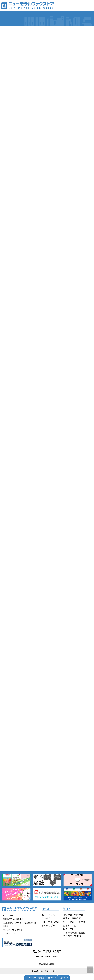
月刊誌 (45, 909)
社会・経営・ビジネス (74, 922)
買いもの (52, 978)
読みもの (64, 978)
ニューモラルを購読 (35, 978)
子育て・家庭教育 (72, 918)
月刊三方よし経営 (50, 922)
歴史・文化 (69, 929)
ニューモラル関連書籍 (74, 933)
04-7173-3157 (47, 951)
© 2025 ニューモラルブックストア (47, 971)
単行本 (67, 909)
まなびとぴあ (48, 925)
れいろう (46, 918)
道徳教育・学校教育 (73, 915)
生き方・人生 (70, 925)
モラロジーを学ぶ (72, 936)
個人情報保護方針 (47, 964)
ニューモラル (48, 915)
